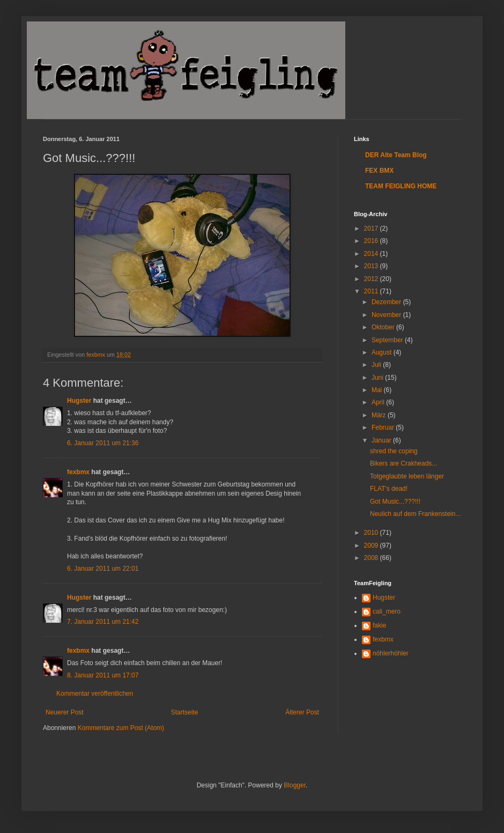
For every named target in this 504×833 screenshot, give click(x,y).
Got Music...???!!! (395, 502)
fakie (379, 625)
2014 (372, 254)
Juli (377, 365)
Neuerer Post (65, 712)
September (388, 340)
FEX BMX (379, 171)
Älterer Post (302, 712)
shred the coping (394, 451)
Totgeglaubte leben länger (407, 476)
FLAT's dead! (389, 489)
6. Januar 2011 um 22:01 (103, 569)
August (383, 352)
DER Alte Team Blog (396, 155)
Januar (382, 440)
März (380, 415)
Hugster (79, 401)
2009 (372, 545)
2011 (372, 291)
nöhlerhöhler (391, 653)
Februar (384, 427)
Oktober (384, 327)
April (379, 402)
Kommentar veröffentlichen (95, 694)
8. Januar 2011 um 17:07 (103, 675)
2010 (372, 533)
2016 (372, 241)
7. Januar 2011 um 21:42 (103, 622)
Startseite (185, 712)
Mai (378, 390)
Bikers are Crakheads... (403, 463)
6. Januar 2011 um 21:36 (103, 443)
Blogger (295, 785)
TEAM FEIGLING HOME (401, 186)
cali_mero (387, 611)
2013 (372, 266)
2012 (372, 279)
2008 (372, 558)
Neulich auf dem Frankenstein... (415, 514)
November (387, 315)
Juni (378, 378)
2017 (372, 228)
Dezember (387, 302)
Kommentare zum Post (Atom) (121, 728)
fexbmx (78, 472)
